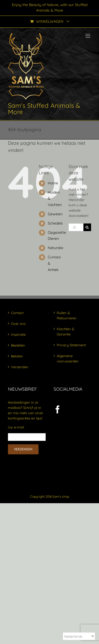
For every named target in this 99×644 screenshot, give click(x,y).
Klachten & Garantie (65, 332)
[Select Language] (79, 636)
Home (53, 183)
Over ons (18, 324)
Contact (17, 313)
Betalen (17, 356)
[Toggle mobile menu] (88, 36)
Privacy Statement (71, 345)
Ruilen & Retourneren (67, 315)
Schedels (55, 223)
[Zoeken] (87, 227)
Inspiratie (18, 334)
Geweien (55, 214)
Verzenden (20, 367)
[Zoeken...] (76, 227)
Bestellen (18, 345)
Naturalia (55, 248)
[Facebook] (58, 409)
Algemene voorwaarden (68, 358)
